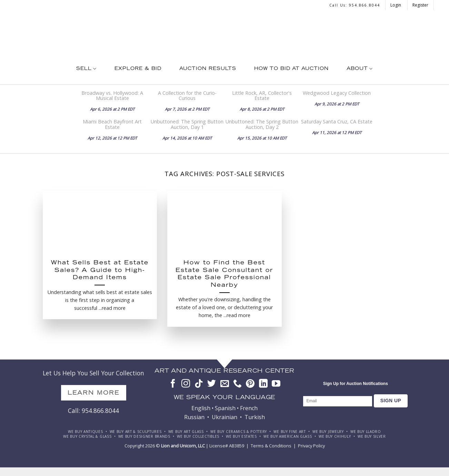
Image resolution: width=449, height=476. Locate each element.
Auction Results (208, 69)
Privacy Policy (311, 446)
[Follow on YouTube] (276, 384)
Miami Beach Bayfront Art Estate (112, 124)
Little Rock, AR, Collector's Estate (262, 95)
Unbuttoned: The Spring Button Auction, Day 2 (262, 124)
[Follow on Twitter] (212, 384)
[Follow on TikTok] (199, 384)
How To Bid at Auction (291, 69)
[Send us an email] (225, 384)
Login (396, 5)
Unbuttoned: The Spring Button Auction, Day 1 (187, 124)
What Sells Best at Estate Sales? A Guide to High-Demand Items (100, 271)
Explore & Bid (138, 69)
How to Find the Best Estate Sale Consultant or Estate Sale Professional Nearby (224, 274)
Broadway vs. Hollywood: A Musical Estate (112, 95)
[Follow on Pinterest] (250, 384)
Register (420, 5)
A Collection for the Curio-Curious (187, 95)
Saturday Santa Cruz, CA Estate (337, 121)
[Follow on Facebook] (173, 384)
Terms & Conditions (271, 446)
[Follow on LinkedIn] (263, 384)
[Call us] (237, 384)
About (360, 69)
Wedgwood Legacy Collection (337, 93)
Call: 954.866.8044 (93, 411)
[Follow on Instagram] (186, 384)
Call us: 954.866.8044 (355, 5)
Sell (86, 69)
